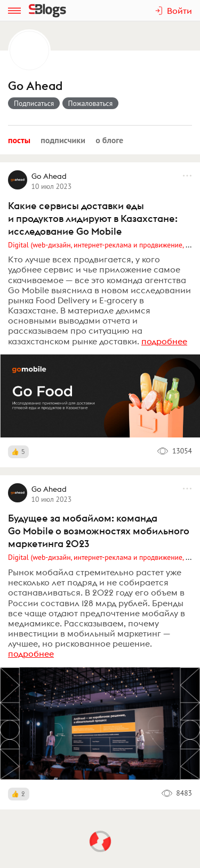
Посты (19, 140)
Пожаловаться (91, 103)
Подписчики (63, 140)
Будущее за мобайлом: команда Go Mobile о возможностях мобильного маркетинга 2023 (99, 531)
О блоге (109, 140)
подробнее (164, 341)
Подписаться (34, 103)
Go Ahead (35, 86)
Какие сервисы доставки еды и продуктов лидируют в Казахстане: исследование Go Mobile (93, 218)
